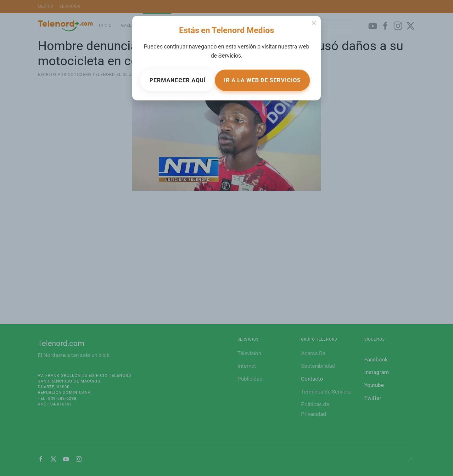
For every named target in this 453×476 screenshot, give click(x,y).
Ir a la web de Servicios (262, 80)
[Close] (314, 23)
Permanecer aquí (178, 80)
